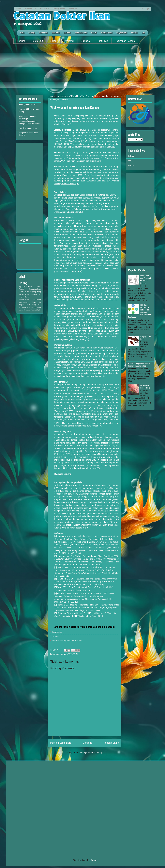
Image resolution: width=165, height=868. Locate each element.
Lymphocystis (57, 632)
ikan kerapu (61, 96)
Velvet (21, 289)
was (130, 161)
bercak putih (24, 292)
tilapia (38, 310)
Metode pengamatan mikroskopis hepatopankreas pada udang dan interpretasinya (29, 120)
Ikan (22, 33)
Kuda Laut (38, 41)
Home (19, 9)
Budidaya (86, 41)
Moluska (56, 33)
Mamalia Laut (81, 33)
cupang (33, 292)
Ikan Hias (43, 33)
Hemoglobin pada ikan (28, 105)
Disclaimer (30, 9)
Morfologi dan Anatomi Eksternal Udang (145, 279)
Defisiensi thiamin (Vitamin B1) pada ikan (67, 641)
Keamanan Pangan (125, 41)
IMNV (39, 287)
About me (73, 9)
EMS (39, 294)
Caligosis (55, 636)
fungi (39, 292)
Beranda (88, 743)
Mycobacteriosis (25, 287)
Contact (44, 9)
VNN (77, 96)
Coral (94, 33)
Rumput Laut (106, 33)
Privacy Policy (59, 9)
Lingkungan (122, 33)
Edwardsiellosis (35, 289)
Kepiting (21, 41)
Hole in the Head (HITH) (145, 387)
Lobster (67, 33)
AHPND (21, 294)
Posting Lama (111, 743)
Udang (31, 33)
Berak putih (29, 294)
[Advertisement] (82, 68)
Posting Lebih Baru (61, 743)
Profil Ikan (103, 41)
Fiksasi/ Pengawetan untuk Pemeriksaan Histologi (139, 365)
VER (71, 96)
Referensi (69, 41)
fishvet (131, 156)
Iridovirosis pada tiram (28, 128)
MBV (28, 308)
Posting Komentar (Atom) (90, 753)
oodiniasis (32, 310)
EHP (36, 294)
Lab (143, 33)
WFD (39, 305)
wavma (131, 165)
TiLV (32, 308)
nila (25, 307)
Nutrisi (134, 33)
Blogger (94, 860)
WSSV (21, 307)
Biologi (54, 41)
